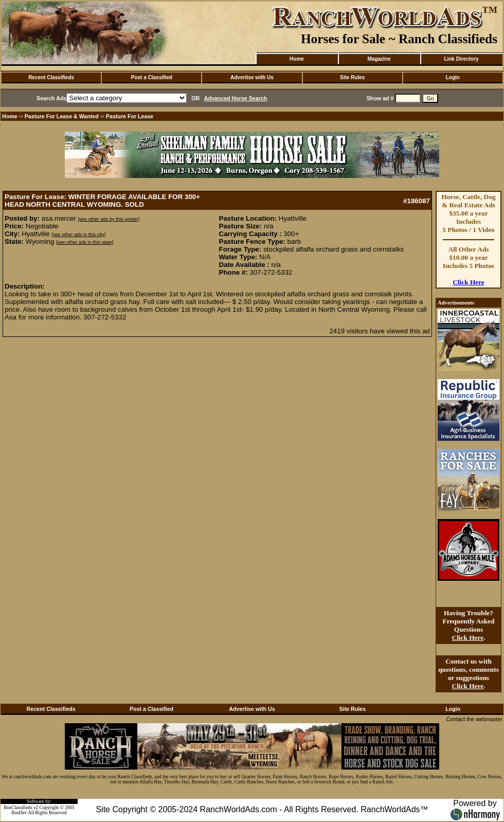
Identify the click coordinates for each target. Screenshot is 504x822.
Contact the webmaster (474, 719)
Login (453, 77)
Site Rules (352, 77)
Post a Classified (152, 77)
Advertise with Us (252, 77)
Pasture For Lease (130, 116)
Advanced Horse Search (236, 98)
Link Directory (461, 59)
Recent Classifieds (51, 77)
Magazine (379, 59)
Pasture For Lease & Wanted (62, 116)
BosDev (19, 813)
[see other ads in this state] (85, 242)
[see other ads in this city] (78, 235)
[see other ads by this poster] (109, 219)
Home (297, 59)
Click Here (469, 282)
